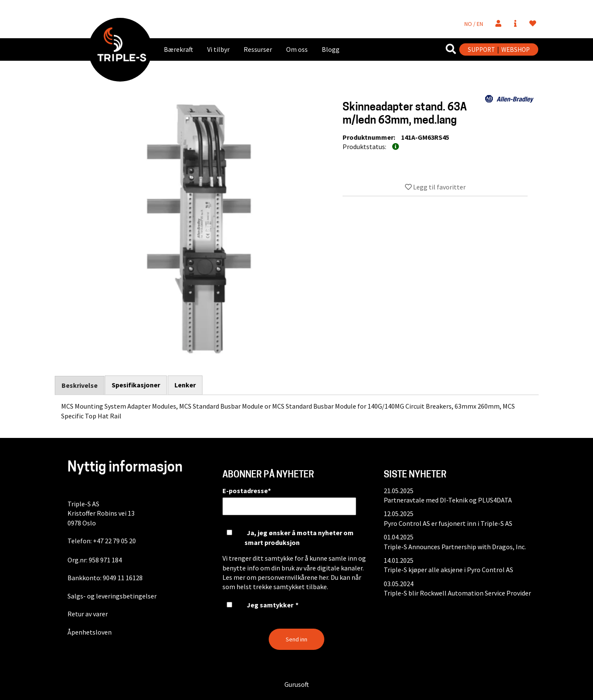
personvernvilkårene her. (294, 577)
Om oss (297, 49)
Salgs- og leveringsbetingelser (112, 596)
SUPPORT (481, 49)
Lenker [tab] (185, 385)
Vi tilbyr (218, 49)
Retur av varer (88, 614)
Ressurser (258, 49)
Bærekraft (178, 49)
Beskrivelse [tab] (80, 385)
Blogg (331, 49)
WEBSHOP (516, 49)
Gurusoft (297, 684)
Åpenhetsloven (90, 632)
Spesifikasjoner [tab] (136, 385)
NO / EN (474, 24)
